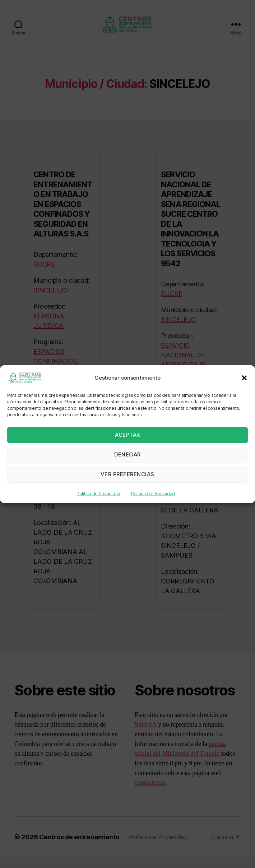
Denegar (128, 454)
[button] (244, 378)
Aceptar (128, 435)
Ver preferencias (128, 474)
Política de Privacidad (98, 494)
